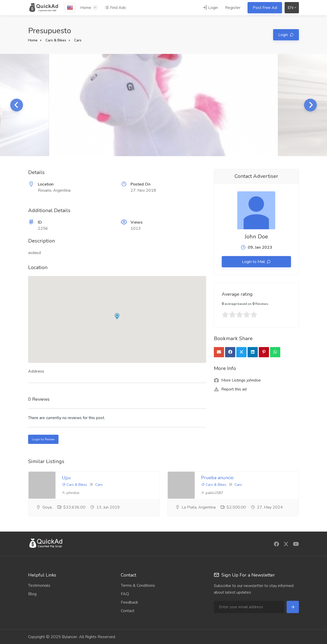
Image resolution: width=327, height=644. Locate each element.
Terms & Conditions (138, 585)
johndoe (71, 493)
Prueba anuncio (217, 478)
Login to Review (43, 439)
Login (210, 8)
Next (310, 105)
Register (233, 8)
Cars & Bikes (56, 40)
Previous (17, 105)
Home (86, 8)
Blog (32, 594)
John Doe (256, 237)
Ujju (66, 478)
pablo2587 (212, 493)
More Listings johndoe (237, 380)
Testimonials (39, 585)
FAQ (125, 594)
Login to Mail (254, 262)
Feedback (130, 602)
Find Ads (115, 8)
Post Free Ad (265, 8)
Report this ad (230, 389)
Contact (128, 611)
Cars (78, 40)
